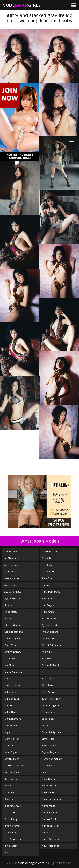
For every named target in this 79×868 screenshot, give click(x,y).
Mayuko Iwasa (12, 685)
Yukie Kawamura (51, 799)
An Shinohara (12, 558)
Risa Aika (47, 558)
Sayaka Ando (49, 745)
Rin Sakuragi (11, 819)
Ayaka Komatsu (13, 592)
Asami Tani (11, 572)
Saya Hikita (48, 739)
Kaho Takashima (14, 632)
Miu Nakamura (13, 719)
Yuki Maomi (49, 792)
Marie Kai (10, 679)
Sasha (45, 725)
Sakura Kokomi (50, 665)
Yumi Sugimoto (51, 812)
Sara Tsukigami (50, 705)
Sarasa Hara (48, 712)
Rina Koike (10, 832)
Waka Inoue (48, 765)
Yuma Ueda (48, 806)
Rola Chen (48, 578)
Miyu (7, 732)
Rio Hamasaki (49, 551)
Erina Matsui (11, 612)
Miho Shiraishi (12, 699)
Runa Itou (47, 598)
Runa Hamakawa (51, 592)
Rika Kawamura (13, 806)
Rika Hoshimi (12, 799)
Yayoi (45, 772)
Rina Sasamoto (13, 839)
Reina (8, 786)
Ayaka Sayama (12, 598)
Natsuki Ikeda (12, 759)
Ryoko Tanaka (50, 638)
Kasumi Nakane (13, 652)
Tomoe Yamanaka (52, 759)
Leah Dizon (11, 658)
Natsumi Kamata (14, 765)
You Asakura (49, 786)
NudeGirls (21, 5)
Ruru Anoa (48, 612)
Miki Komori (11, 705)
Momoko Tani (12, 739)
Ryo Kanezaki (49, 625)
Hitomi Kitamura (14, 625)
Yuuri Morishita (51, 846)
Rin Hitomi (10, 812)
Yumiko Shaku (50, 819)
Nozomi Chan (12, 772)
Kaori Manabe (12, 645)
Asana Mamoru (13, 578)
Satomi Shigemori (52, 732)
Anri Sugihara (12, 565)
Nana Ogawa (11, 752)
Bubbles (9, 605)
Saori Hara (48, 685)
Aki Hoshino (11, 551)
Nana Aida (10, 745)
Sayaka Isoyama (51, 752)
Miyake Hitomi (13, 725)
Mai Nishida (11, 665)
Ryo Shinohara (50, 632)
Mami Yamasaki (13, 672)
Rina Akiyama (12, 826)
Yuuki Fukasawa (51, 839)
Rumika (46, 585)
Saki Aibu (47, 652)
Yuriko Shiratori (51, 826)
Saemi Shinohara (51, 645)
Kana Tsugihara (13, 638)
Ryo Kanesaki (49, 618)
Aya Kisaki (10, 585)
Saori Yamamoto (51, 699)
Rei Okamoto (12, 779)
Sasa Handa (48, 719)
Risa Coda (47, 565)
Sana (45, 672)
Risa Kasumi (49, 572)
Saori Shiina (48, 692)
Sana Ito (46, 679)
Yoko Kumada (50, 779)
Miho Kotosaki (12, 692)
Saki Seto (47, 658)
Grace (8, 618)
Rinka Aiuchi (11, 846)
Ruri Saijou (48, 605)
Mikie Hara (10, 712)
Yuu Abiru (48, 832)
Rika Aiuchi (11, 792)
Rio (6, 852)
